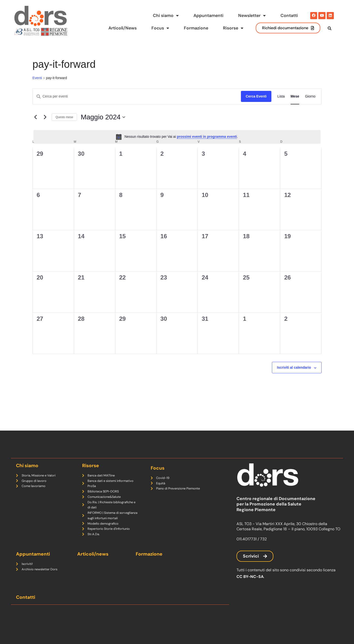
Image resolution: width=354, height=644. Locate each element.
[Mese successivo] (45, 127)
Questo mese (64, 127)
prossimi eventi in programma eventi (207, 147)
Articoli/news (93, 554)
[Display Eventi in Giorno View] (310, 106)
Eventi (37, 88)
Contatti (289, 15)
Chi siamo (166, 16)
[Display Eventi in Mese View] (295, 106)
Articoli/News (122, 28)
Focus (160, 28)
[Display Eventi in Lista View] (281, 106)
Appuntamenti (208, 15)
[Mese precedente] (35, 127)
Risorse (233, 28)
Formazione (196, 28)
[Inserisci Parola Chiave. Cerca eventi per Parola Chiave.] (137, 106)
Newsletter (252, 16)
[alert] (177, 147)
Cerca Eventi (256, 106)
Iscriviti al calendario (294, 378)
